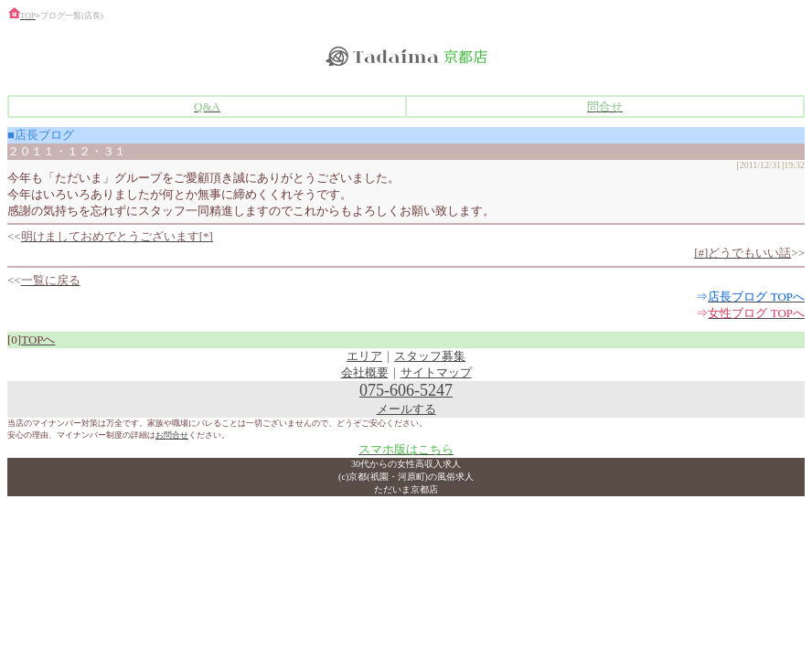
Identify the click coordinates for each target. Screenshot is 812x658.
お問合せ (172, 435)
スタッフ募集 (430, 356)
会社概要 (365, 372)
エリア (364, 356)
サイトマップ (436, 372)
